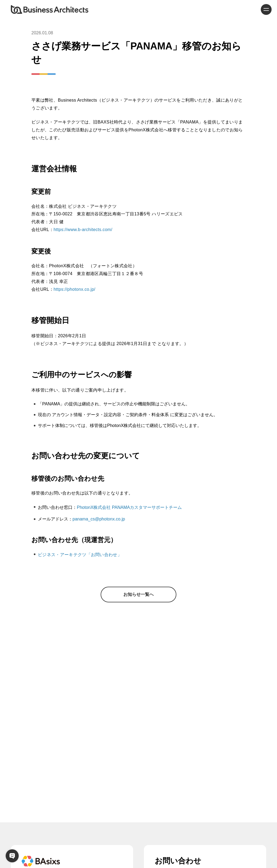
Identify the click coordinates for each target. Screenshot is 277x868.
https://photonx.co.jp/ (75, 289)
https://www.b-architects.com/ (83, 230)
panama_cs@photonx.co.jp (99, 519)
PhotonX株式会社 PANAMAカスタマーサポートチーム (129, 507)
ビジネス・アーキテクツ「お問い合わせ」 (80, 555)
